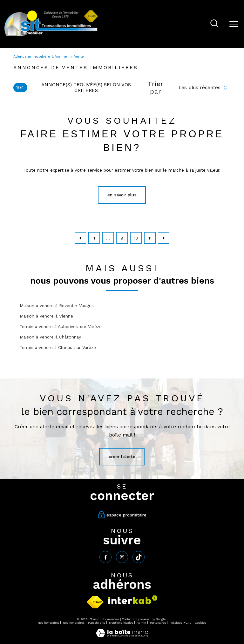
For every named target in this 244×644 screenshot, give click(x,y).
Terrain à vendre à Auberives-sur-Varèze (61, 326)
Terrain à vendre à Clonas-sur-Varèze (58, 347)
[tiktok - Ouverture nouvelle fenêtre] (139, 557)
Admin (141, 623)
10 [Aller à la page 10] (136, 238)
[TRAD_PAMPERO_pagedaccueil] (51, 36)
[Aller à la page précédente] (80, 238)
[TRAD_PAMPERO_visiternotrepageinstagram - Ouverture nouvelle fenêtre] (122, 557)
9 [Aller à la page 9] (122, 238)
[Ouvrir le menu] (234, 24)
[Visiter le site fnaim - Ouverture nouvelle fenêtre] (95, 602)
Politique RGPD (181, 623)
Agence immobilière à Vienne (41, 56)
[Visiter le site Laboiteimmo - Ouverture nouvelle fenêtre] (122, 636)
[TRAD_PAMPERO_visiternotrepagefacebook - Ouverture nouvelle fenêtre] (105, 557)
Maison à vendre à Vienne (46, 316)
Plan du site (97, 623)
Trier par (156, 88)
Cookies (201, 623)
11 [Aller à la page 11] (150, 238)
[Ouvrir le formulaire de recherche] (214, 24)
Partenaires (158, 623)
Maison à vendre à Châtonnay (50, 337)
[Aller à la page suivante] (164, 238)
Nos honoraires (49, 623)
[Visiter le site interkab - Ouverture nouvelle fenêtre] (133, 600)
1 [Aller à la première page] (94, 238)
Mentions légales (121, 623)
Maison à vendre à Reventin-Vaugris (57, 306)
